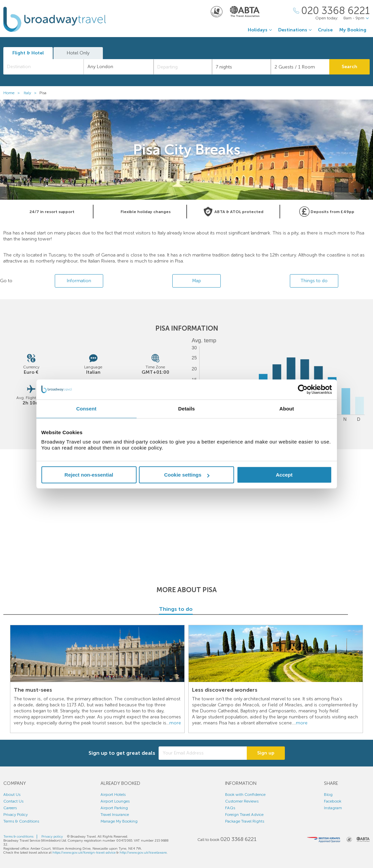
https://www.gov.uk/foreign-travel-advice (84, 853)
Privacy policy (52, 837)
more (175, 723)
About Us (12, 795)
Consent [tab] (86, 409)
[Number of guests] (300, 67)
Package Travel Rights (245, 821)
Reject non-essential (89, 475)
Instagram (333, 808)
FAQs (230, 808)
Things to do (314, 281)
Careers (10, 808)
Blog (328, 795)
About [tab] (287, 409)
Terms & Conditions (21, 821)
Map (197, 281)
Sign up (266, 753)
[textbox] (47, 67)
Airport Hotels (113, 795)
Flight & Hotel (28, 53)
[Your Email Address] (203, 753)
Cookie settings (187, 475)
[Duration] (241, 67)
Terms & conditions (18, 837)
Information (79, 281)
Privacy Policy (16, 815)
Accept (284, 475)
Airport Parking (114, 808)
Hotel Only (78, 53)
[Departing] (183, 67)
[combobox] (44, 67)
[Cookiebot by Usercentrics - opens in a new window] (303, 389)
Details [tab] (187, 409)
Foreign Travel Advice (244, 815)
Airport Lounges (115, 801)
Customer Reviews (242, 801)
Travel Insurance (115, 815)
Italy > (32, 93)
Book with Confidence (245, 795)
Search (349, 67)
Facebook (333, 801)
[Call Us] (331, 11)
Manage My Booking (119, 821)
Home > (13, 93)
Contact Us (13, 801)
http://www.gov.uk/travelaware (143, 853)
